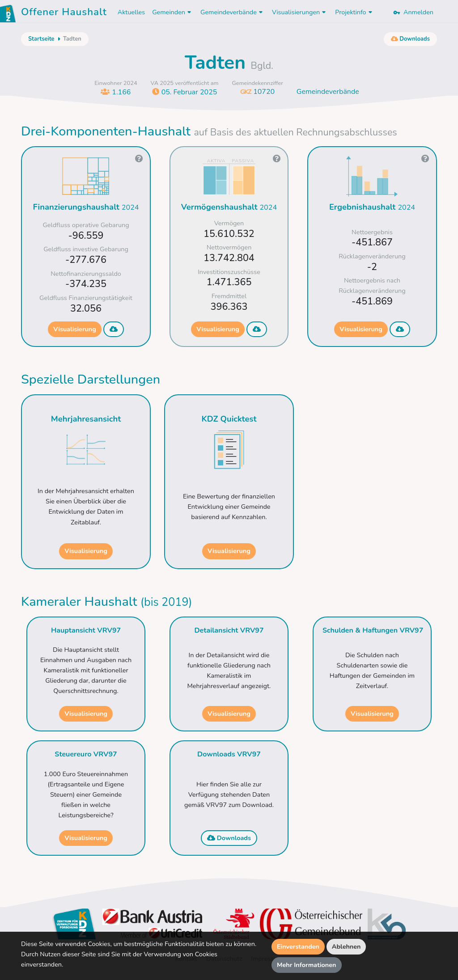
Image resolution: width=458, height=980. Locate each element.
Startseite (41, 39)
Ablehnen (346, 946)
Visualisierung (75, 329)
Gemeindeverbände (328, 92)
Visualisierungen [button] (300, 12)
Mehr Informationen (307, 965)
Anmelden (413, 12)
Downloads (229, 838)
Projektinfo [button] (354, 12)
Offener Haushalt (64, 13)
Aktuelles (131, 12)
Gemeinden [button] (173, 12)
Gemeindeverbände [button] (233, 12)
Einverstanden (298, 946)
